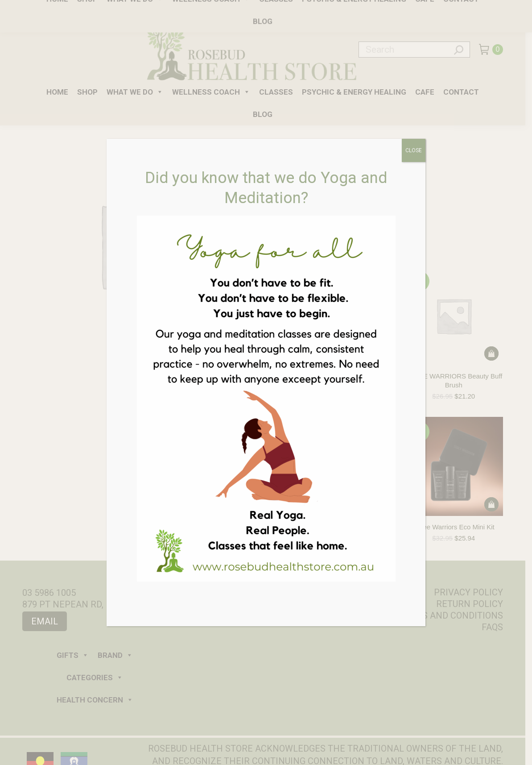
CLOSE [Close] (414, 150)
